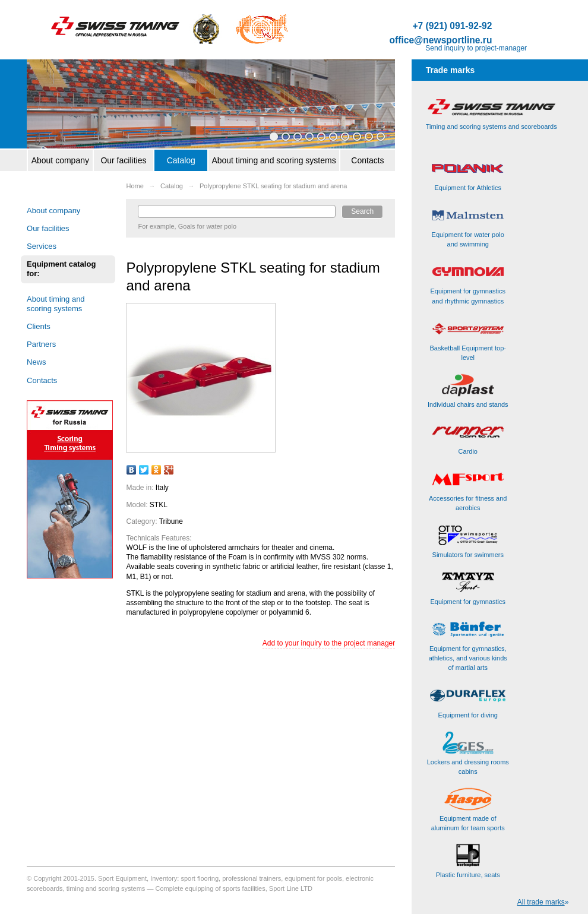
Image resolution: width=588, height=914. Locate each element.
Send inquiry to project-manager (476, 48)
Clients (39, 326)
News (37, 362)
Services (42, 246)
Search (362, 211)
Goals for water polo (207, 226)
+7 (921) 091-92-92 (452, 26)
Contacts (367, 160)
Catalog (181, 160)
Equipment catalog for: (61, 269)
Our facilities (123, 160)
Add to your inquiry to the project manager (329, 643)
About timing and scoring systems (274, 160)
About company (60, 160)
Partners (41, 344)
